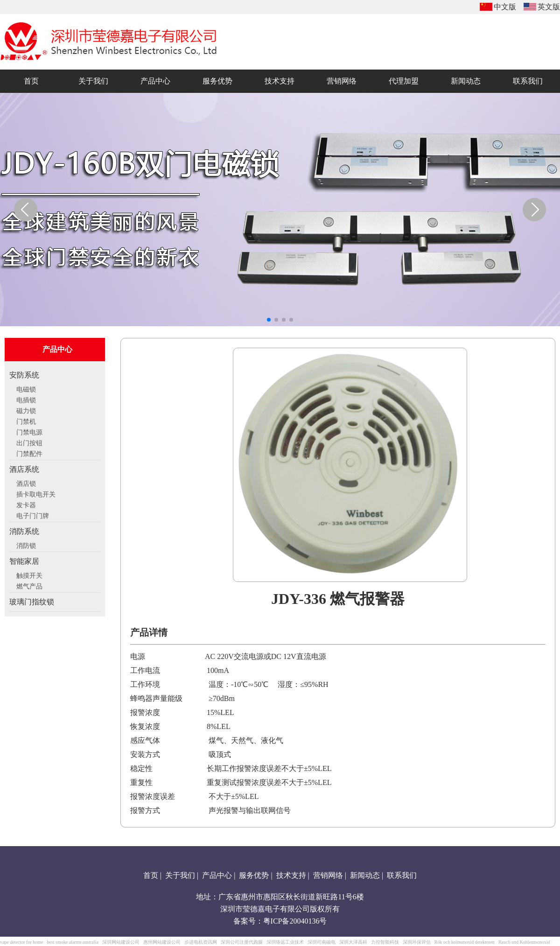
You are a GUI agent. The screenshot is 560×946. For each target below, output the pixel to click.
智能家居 (24, 561)
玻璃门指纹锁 (32, 602)
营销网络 (328, 875)
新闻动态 (365, 875)
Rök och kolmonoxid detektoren (465, 942)
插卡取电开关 (36, 493)
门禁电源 (29, 431)
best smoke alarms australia (72, 942)
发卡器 (26, 504)
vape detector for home (21, 942)
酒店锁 (26, 483)
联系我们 (402, 875)
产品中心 (217, 875)
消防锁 (26, 545)
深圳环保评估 (417, 942)
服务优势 (254, 875)
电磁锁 (26, 388)
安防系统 (24, 375)
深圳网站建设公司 (121, 942)
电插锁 (26, 399)
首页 (151, 875)
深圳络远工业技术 (285, 942)
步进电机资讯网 (201, 942)
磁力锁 (26, 410)
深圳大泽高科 (353, 942)
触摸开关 (29, 575)
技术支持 (291, 875)
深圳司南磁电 (322, 942)
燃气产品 (29, 585)
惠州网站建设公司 (162, 942)
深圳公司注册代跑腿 (242, 942)
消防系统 (24, 531)
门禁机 (26, 420)
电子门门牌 (33, 515)
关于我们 (180, 875)
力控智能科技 (385, 942)
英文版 (549, 7)
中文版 (505, 7)
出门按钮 (29, 442)
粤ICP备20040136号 (295, 921)
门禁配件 (29, 453)
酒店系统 (24, 469)
